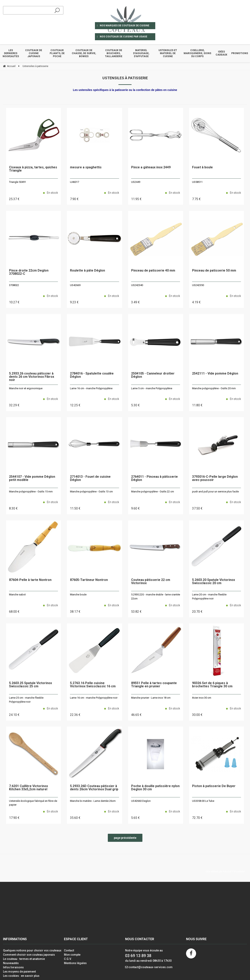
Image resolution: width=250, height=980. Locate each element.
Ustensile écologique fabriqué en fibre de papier (33, 803)
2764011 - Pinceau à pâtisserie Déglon (154, 478)
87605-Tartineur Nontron (89, 580)
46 (136, 715)
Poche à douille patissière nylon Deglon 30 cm (155, 788)
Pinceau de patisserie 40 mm (153, 271)
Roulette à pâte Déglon (87, 271)
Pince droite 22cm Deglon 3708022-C (29, 272)
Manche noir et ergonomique (26, 388)
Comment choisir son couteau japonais (29, 955)
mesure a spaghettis (86, 167)
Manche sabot (17, 594)
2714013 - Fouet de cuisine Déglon (90, 478)
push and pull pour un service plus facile (215, 492)
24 (14, 715)
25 (14, 199)
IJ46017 (75, 182)
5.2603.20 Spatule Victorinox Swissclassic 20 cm (213, 582)
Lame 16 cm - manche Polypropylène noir (94, 698)
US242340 (137, 285)
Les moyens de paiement (19, 972)
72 (197, 818)
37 (197, 508)
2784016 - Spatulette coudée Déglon (92, 375)
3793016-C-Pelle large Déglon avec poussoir (215, 478)
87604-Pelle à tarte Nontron (30, 580)
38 (75, 612)
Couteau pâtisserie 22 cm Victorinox (151, 582)
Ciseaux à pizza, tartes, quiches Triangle (33, 169)
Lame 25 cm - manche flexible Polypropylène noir (26, 700)
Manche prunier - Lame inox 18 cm (151, 698)
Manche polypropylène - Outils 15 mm (31, 492)
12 (75, 405)
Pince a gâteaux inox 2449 (151, 167)
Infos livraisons (13, 967)
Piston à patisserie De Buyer (214, 786)
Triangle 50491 (17, 182)
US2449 (136, 182)
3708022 (14, 285)
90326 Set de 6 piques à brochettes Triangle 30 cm (212, 685)
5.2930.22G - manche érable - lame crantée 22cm (156, 597)
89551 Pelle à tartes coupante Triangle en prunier (154, 685)
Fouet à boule (202, 167)
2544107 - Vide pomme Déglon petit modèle (32, 478)
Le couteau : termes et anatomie (24, 959)
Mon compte (72, 955)
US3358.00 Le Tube (203, 801)
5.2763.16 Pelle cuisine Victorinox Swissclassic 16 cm (93, 685)
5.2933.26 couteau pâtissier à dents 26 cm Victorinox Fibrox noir (32, 377)
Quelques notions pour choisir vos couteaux (32, 950)
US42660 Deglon (141, 801)
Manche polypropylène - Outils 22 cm (153, 492)
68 (14, 612)
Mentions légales (75, 963)
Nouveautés (11, 963)
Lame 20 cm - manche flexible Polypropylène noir (209, 597)
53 (136, 612)
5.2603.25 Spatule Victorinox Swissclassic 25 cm (30, 685)
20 (197, 612)
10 (14, 302)
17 (14, 818)
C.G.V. (68, 959)
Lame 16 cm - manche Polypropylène (91, 388)
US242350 (198, 285)
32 (14, 405)
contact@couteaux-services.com (151, 967)
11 (136, 199)
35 (75, 818)
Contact (69, 950)
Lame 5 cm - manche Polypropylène (152, 388)
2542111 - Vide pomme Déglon (215, 374)
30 (197, 715)
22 (75, 715)
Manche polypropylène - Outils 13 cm (91, 492)
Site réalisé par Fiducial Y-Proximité (225, 872)
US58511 (197, 182)
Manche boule (78, 594)
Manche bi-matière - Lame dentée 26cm (93, 801)
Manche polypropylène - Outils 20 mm (214, 388)
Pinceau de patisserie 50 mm (214, 271)
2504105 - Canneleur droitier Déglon (153, 375)
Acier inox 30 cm (202, 698)
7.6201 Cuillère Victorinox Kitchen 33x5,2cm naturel (28, 788)
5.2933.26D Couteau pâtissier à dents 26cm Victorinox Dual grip (94, 788)
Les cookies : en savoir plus (21, 976)
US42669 (75, 285)
